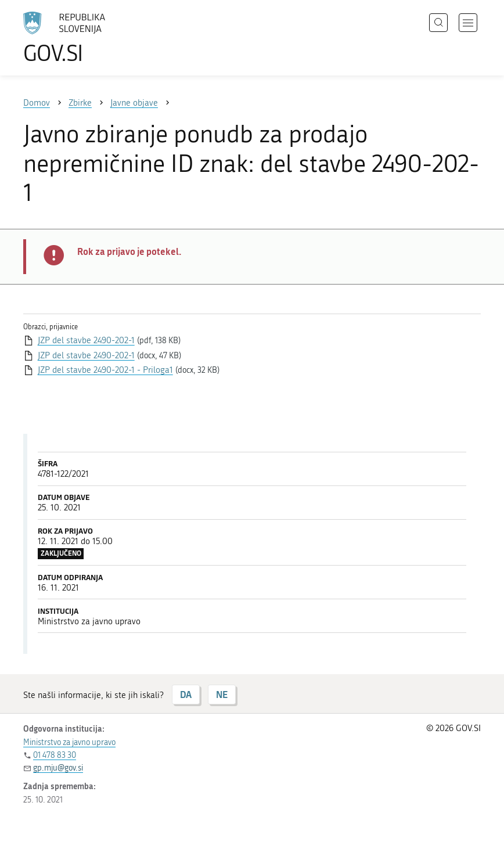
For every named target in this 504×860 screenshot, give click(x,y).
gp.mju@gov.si (58, 768)
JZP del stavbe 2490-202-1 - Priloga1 (105, 370)
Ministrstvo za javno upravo (69, 742)
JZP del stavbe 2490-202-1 (86, 340)
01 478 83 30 (55, 755)
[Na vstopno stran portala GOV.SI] (81, 38)
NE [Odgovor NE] (222, 694)
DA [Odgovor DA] (186, 694)
